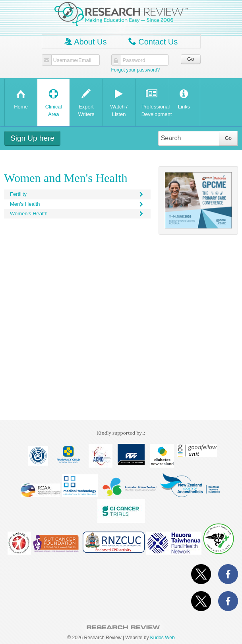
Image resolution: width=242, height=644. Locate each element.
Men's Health (77, 204)
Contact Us (153, 42)
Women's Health (77, 214)
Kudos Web (163, 638)
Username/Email (72, 60)
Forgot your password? (136, 70)
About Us (86, 42)
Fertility (77, 194)
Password (134, 60)
